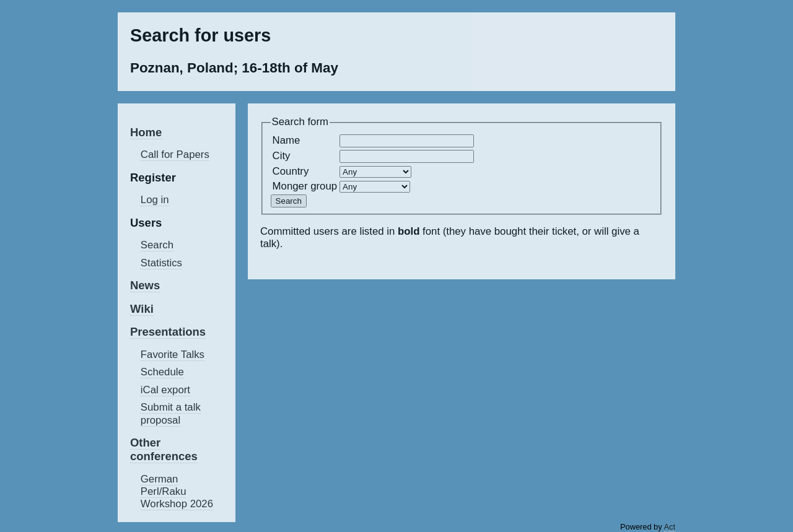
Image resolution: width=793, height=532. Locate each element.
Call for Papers (175, 155)
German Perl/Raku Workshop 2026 (177, 491)
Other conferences (164, 449)
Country (291, 171)
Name (287, 140)
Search (157, 245)
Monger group (305, 186)
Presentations (168, 332)
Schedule (162, 372)
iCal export (165, 390)
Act (670, 527)
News (145, 285)
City (282, 156)
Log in (155, 200)
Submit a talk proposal (171, 413)
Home (146, 132)
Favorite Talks (173, 355)
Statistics (161, 263)
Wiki (142, 309)
